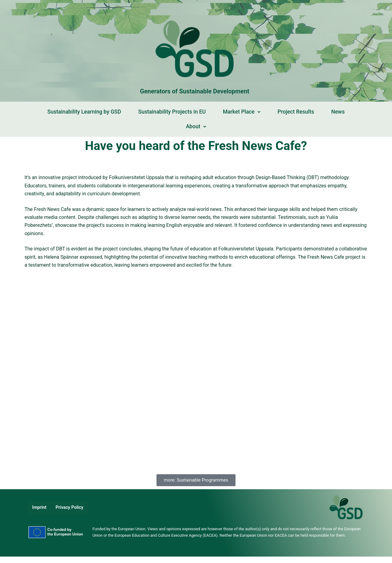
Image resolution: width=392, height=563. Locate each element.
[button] (242, 112)
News (338, 112)
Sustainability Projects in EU (172, 112)
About (196, 126)
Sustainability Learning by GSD (84, 112)
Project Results (296, 112)
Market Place (242, 112)
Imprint (39, 507)
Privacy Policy (70, 507)
